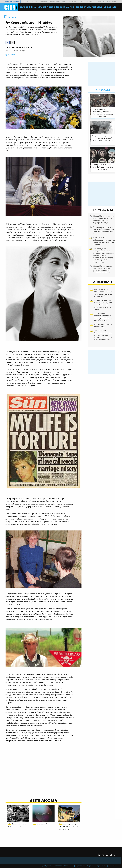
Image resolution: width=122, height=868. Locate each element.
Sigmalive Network (12, 2)
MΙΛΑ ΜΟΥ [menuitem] (43, 7)
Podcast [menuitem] (112, 7)
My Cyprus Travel (110, 2)
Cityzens (11, 17)
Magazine (89, 2)
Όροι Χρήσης (46, 863)
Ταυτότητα (58, 863)
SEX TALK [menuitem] (61, 7)
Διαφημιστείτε (101, 863)
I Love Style (71, 2)
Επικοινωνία (69, 863)
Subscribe (113, 863)
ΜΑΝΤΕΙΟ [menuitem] (70, 7)
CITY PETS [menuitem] (92, 7)
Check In (81, 2)
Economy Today (55, 2)
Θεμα (102, 90)
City (64, 2)
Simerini (35, 2)
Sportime (43, 2)
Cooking (98, 2)
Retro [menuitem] (52, 7)
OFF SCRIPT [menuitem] (81, 7)
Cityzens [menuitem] (102, 7)
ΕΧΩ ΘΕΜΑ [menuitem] (32, 7)
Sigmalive (26, 2)
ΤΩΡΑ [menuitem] (23, 7)
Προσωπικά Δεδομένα (84, 863)
